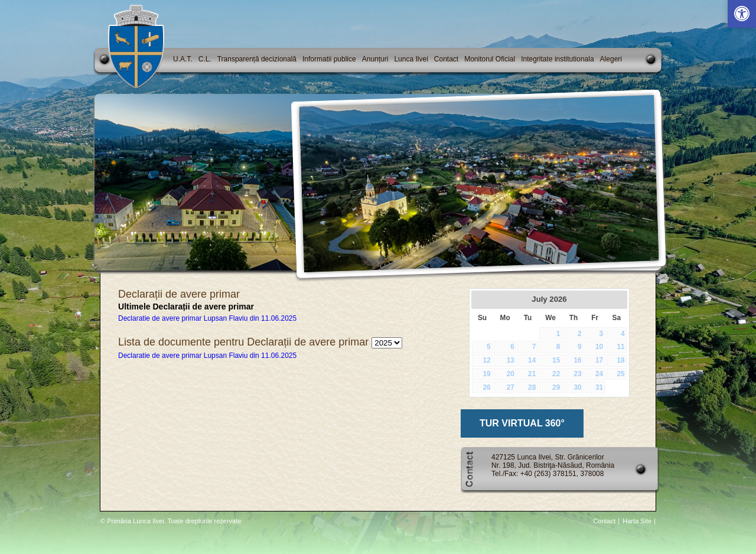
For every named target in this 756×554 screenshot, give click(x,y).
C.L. (205, 59)
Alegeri (611, 59)
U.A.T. (183, 59)
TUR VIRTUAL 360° (522, 423)
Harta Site (637, 521)
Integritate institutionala (557, 59)
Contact (446, 59)
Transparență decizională (257, 59)
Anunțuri (375, 59)
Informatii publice (329, 59)
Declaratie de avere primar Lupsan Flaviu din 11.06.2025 (207, 318)
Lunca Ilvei (411, 59)
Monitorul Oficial (490, 59)
